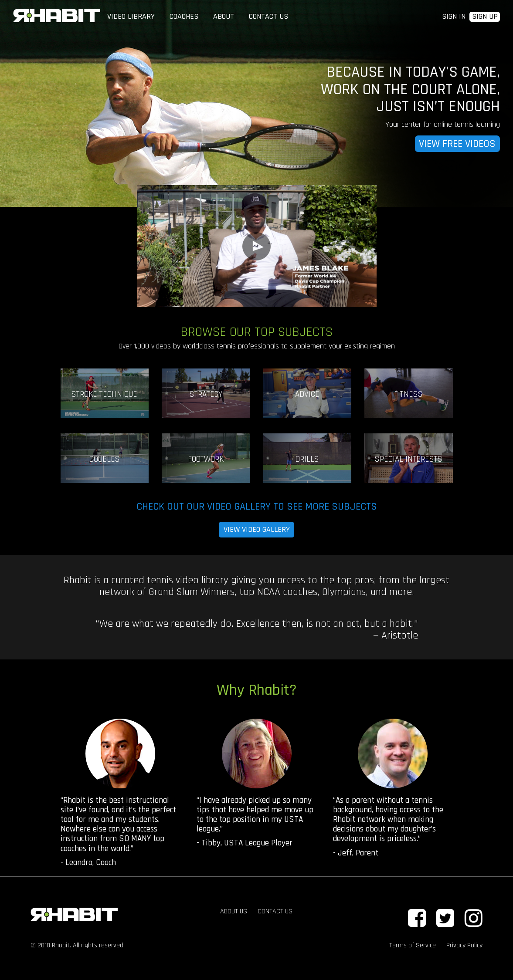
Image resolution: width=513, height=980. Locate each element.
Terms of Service (413, 945)
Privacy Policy (464, 945)
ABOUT (224, 16)
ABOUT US (234, 911)
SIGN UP (485, 17)
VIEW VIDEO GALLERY (257, 529)
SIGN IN (454, 16)
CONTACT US (268, 16)
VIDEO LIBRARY (131, 16)
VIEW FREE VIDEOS (457, 144)
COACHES (184, 16)
